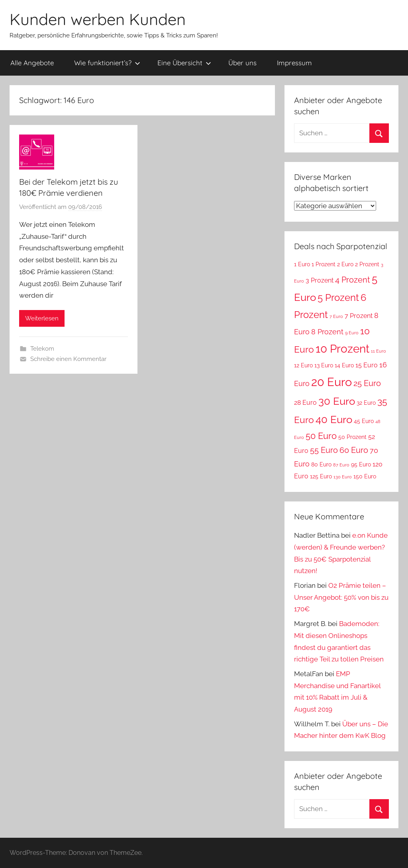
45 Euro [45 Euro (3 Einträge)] (364, 421)
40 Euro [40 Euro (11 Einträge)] (334, 419)
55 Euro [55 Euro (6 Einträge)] (324, 450)
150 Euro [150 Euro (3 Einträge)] (365, 476)
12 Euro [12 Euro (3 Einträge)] (303, 365)
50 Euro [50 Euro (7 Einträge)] (321, 436)
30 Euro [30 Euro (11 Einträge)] (337, 401)
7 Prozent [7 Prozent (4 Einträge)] (359, 316)
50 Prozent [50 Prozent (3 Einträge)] (352, 437)
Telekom (42, 349)
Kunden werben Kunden (98, 19)
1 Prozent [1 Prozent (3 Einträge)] (324, 264)
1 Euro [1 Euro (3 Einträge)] (302, 264)
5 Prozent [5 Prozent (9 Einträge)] (338, 297)
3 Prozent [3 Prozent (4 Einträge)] (320, 280)
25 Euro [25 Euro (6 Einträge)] (367, 383)
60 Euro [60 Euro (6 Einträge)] (354, 450)
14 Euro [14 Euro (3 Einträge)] (344, 365)
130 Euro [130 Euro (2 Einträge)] (343, 477)
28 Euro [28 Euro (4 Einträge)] (305, 403)
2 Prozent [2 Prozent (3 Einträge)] (367, 264)
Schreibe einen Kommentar (68, 359)
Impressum (294, 63)
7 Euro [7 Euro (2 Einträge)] (336, 316)
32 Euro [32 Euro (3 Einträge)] (366, 403)
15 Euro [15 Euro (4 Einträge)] (367, 365)
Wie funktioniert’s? (107, 63)
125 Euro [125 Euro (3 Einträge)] (321, 476)
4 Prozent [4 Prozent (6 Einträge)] (353, 280)
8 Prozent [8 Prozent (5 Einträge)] (327, 332)
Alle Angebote (32, 63)
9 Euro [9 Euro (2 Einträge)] (352, 333)
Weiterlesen (42, 318)
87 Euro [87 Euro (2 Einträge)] (341, 465)
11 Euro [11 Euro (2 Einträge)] (379, 351)
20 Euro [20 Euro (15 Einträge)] (331, 382)
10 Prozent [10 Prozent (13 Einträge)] (342, 349)
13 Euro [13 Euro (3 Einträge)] (324, 365)
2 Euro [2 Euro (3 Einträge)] (345, 264)
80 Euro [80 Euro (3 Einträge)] (321, 464)
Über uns (242, 63)
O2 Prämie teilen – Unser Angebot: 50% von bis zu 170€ (341, 597)
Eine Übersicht (184, 63)
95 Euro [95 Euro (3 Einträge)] (361, 464)
